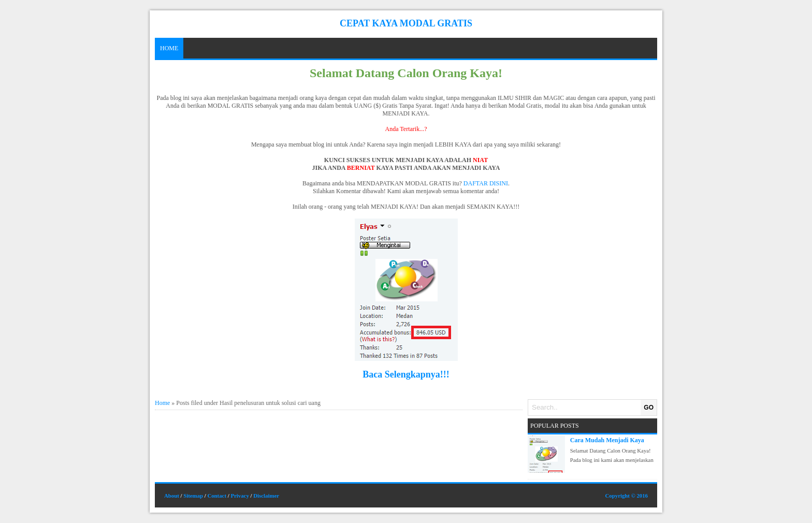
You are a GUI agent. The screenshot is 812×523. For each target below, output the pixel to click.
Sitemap (193, 496)
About (172, 496)
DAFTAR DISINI (486, 183)
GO (649, 408)
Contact (217, 496)
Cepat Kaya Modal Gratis (406, 23)
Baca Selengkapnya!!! (406, 374)
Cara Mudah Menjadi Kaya (607, 440)
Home (169, 48)
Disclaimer (266, 496)
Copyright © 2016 (627, 496)
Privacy (240, 496)
